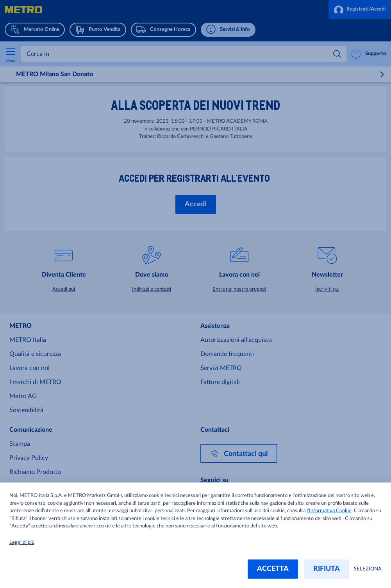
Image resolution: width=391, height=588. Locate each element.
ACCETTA (273, 569)
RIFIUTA (327, 569)
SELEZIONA (368, 569)
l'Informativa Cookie (329, 511)
